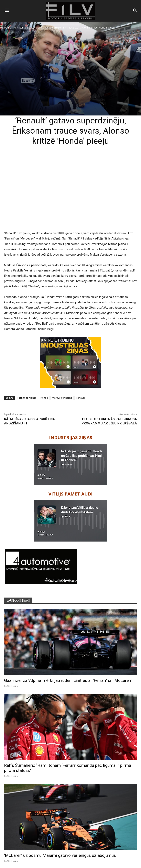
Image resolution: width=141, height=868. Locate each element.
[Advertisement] (70, 197)
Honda (44, 398)
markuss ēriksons (62, 398)
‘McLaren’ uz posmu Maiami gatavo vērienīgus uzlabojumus (60, 855)
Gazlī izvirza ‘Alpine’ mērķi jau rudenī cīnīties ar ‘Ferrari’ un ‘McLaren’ (68, 680)
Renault (80, 398)
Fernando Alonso (27, 398)
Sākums (6, 28)
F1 (15, 28)
